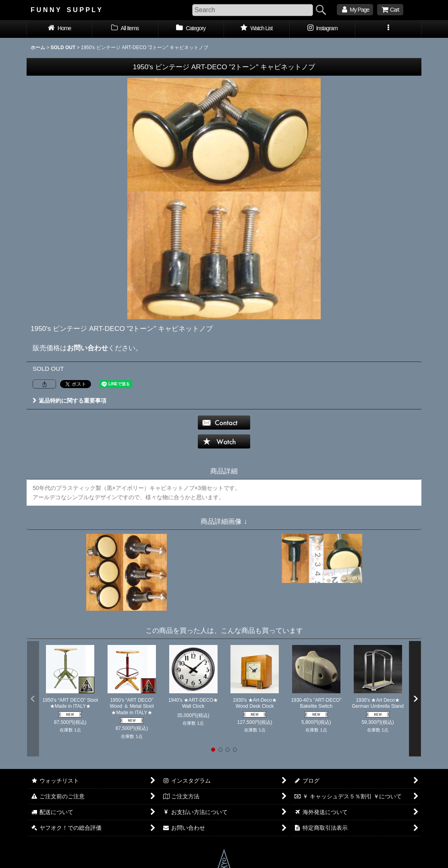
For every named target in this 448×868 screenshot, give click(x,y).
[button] (388, 29)
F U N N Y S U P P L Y (66, 10)
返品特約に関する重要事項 (69, 401)
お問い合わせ (87, 348)
